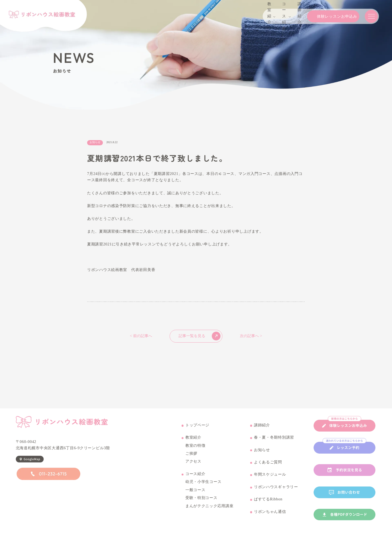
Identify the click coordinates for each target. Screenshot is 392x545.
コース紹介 (195, 477)
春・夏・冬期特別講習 (274, 441)
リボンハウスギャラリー (276, 490)
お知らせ (262, 453)
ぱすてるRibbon (268, 503)
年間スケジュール (270, 478)
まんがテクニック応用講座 (209, 509)
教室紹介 (193, 441)
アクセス (193, 465)
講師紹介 (262, 428)
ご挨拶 (191, 457)
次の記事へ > (251, 336)
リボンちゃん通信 (270, 515)
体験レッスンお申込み (326, 16)
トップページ (197, 428)
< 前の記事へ (141, 336)
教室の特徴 (195, 449)
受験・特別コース (201, 501)
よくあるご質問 (268, 466)
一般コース (195, 493)
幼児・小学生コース (203, 485)
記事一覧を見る (200, 336)
